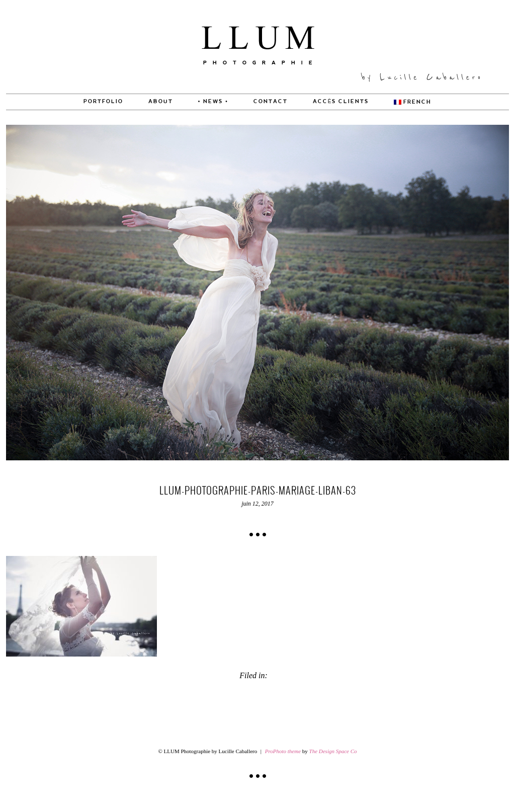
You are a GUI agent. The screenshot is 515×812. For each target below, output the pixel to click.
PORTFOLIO (103, 102)
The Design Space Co (333, 751)
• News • (213, 102)
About (161, 102)
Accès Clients (341, 102)
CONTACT (271, 102)
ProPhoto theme (283, 751)
